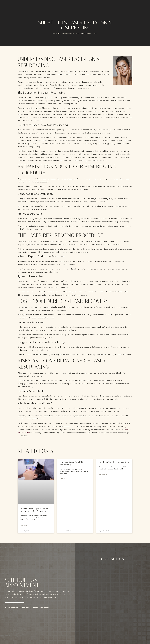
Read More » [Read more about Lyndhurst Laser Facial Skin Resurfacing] (64, 479)
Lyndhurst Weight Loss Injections (114, 462)
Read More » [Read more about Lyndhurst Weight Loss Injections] (103, 474)
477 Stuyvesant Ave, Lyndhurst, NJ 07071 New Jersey (27, 608)
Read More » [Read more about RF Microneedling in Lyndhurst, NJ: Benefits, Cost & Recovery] (24, 525)
